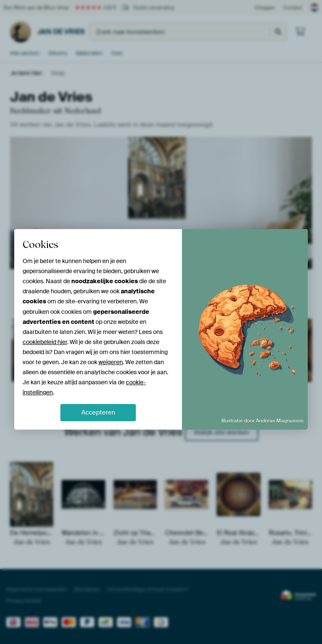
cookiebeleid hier (45, 342)
